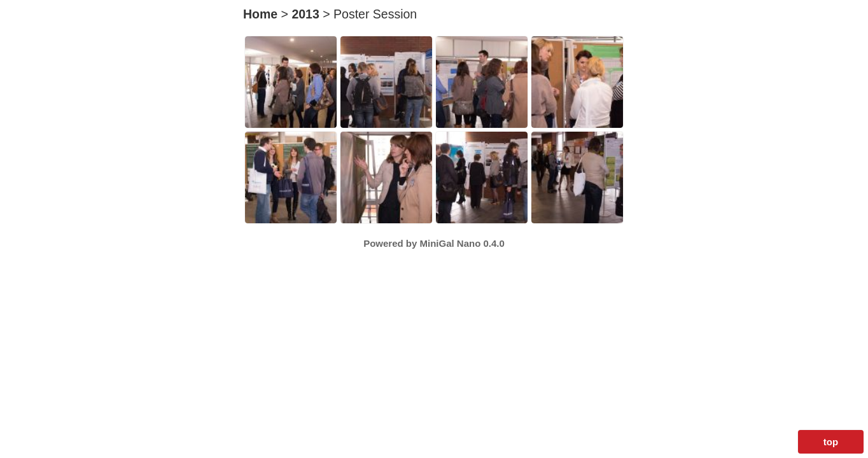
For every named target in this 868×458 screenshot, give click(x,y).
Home (260, 14)
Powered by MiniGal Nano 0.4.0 (434, 243)
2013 (305, 14)
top (831, 442)
